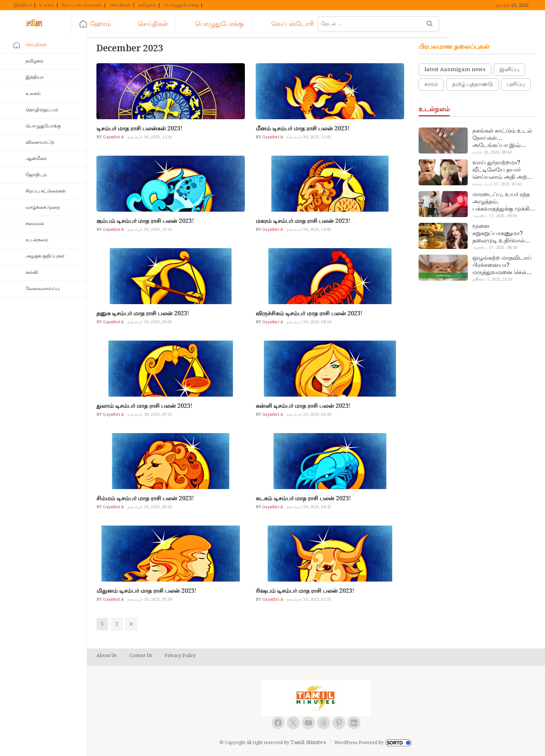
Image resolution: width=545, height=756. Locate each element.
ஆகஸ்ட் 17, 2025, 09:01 (495, 216)
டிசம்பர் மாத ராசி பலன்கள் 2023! (139, 129)
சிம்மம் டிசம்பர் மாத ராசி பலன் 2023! (145, 499)
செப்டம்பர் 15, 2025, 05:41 (497, 184)
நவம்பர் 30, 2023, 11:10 (150, 230)
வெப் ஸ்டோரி (308, 24)
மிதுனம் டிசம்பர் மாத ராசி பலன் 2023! (146, 591)
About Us (107, 656)
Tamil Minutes (308, 743)
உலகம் (47, 5)
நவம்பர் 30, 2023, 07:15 (150, 415)
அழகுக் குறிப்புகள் (45, 256)
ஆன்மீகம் (36, 159)
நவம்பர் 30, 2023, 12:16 (150, 137)
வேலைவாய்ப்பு (43, 289)
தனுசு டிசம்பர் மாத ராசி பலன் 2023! (143, 314)
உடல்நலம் (37, 240)
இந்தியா (23, 5)
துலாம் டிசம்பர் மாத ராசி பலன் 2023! (144, 406)
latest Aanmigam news (455, 70)
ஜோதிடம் (36, 175)
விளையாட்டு (40, 142)
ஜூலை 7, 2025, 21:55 (492, 280)
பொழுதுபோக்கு (181, 5)
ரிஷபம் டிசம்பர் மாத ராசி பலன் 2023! (305, 591)
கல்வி (32, 273)
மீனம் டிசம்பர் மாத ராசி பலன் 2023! (303, 129)
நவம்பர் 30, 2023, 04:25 (309, 507)
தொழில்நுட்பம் (42, 110)
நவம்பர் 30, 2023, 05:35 (150, 507)
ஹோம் (116, 24)
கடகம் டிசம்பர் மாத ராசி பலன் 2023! (303, 499)
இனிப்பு (509, 70)
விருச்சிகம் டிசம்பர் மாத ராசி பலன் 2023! (309, 314)
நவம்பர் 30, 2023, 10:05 (309, 230)
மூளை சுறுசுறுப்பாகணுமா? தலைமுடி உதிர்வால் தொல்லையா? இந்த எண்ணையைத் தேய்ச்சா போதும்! (503, 234)
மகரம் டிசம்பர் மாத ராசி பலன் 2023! (303, 221)
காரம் (431, 85)
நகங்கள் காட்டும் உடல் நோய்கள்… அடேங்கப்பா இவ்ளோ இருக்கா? (502, 138)
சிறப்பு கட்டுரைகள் (82, 5)
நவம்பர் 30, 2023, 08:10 (309, 322)
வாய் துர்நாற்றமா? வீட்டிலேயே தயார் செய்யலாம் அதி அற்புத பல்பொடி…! (504, 170)
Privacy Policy (180, 656)
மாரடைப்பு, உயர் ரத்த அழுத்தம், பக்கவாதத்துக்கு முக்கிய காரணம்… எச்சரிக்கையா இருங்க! (503, 202)
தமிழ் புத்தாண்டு (472, 85)
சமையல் (35, 224)
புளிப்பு (516, 85)
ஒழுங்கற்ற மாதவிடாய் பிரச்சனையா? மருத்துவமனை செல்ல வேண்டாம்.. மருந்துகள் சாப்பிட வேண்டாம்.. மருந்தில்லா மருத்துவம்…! (503, 265)
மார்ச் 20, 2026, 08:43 (492, 152)
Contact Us (141, 656)
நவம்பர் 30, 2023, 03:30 (150, 600)
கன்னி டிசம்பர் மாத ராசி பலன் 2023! (303, 406)
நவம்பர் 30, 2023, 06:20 (309, 415)
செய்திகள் (120, 5)
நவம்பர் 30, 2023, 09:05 (150, 322)
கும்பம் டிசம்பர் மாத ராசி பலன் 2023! (145, 221)
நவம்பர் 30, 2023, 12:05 (309, 137)
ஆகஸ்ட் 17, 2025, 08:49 (495, 248)
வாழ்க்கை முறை (43, 208)
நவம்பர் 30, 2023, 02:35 (309, 600)
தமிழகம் (147, 5)
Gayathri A (113, 137)
